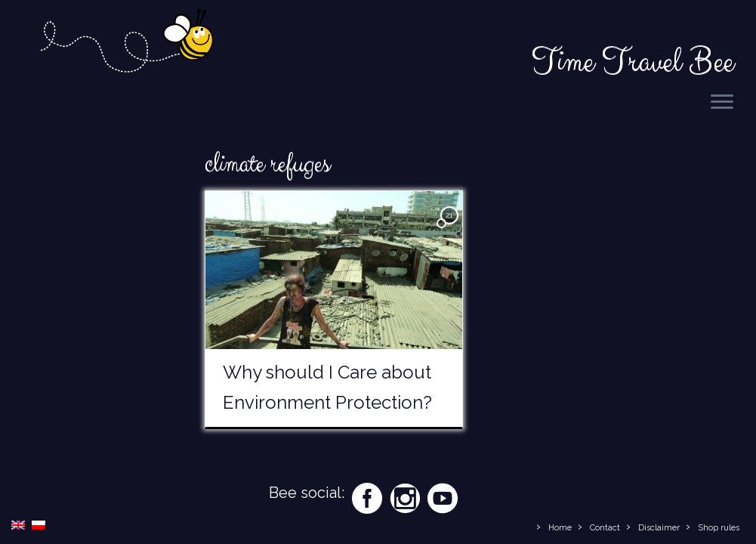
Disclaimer (659, 528)
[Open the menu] (722, 103)
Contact (605, 528)
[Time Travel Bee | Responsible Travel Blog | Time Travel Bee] (126, 43)
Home (560, 528)
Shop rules (719, 528)
